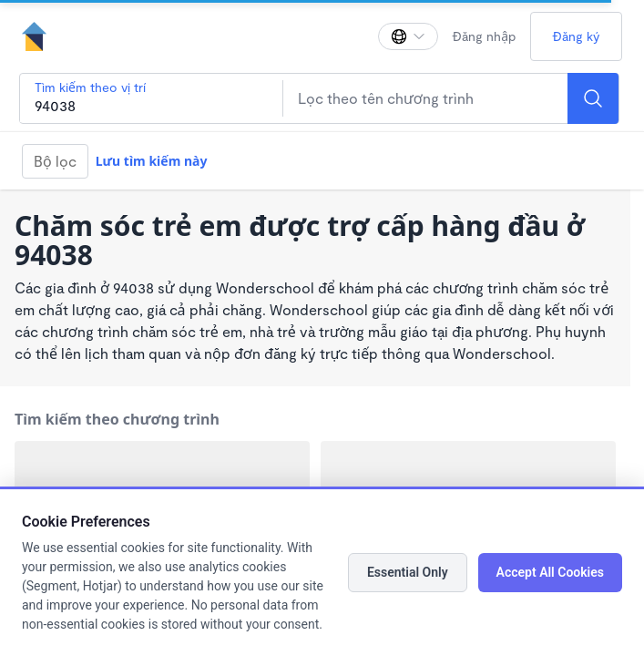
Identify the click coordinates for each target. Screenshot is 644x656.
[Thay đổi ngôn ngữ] (408, 36)
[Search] (593, 98)
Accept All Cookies (550, 572)
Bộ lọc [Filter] (55, 161)
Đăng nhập (484, 36)
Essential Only (408, 572)
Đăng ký (576, 36)
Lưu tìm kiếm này (152, 161)
